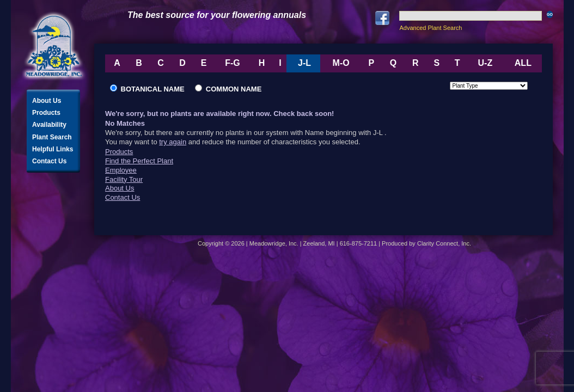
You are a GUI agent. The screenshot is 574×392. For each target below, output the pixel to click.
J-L (304, 63)
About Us (47, 101)
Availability (49, 125)
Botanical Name (151, 89)
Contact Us (49, 161)
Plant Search (52, 137)
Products (46, 113)
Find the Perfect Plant (139, 161)
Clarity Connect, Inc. (444, 243)
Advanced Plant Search (430, 28)
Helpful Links (53, 149)
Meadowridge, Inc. (54, 46)
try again (173, 142)
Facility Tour (124, 179)
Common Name (228, 89)
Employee (121, 170)
